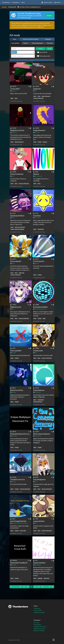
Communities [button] (6, 2)
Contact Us (37, 608)
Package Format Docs (40, 627)
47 (39, 587)
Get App (49, 15)
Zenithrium (38, 436)
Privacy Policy (38, 610)
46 (35, 587)
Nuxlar (37, 263)
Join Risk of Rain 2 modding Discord (29, 7)
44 (28, 587)
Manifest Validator (39, 631)
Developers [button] (16, 2)
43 (24, 587)
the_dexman (38, 176)
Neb (13, 263)
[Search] (23, 49)
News (23, 2)
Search (41, 49)
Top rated (50, 43)
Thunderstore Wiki (39, 612)
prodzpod (38, 392)
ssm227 (14, 91)
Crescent (38, 218)
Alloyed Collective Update (31, 39)
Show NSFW (44, 52)
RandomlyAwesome (41, 309)
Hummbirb (38, 565)
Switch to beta (47, 2)
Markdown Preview (39, 629)
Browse (4, 7)
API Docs (36, 623)
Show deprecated (45, 56)
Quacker (15, 132)
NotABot (15, 436)
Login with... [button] (57, 2)
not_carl (37, 132)
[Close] (52, 25)
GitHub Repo (37, 625)
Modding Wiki (12, 7)
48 (43, 587)
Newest (26, 43)
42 (20, 587)
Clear (50, 49)
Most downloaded (37, 43)
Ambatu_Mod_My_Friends (20, 523)
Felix (14, 218)
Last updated (15, 43)
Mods (15, 39)
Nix (36, 91)
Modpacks (48, 39)
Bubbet (14, 565)
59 (49, 587)
